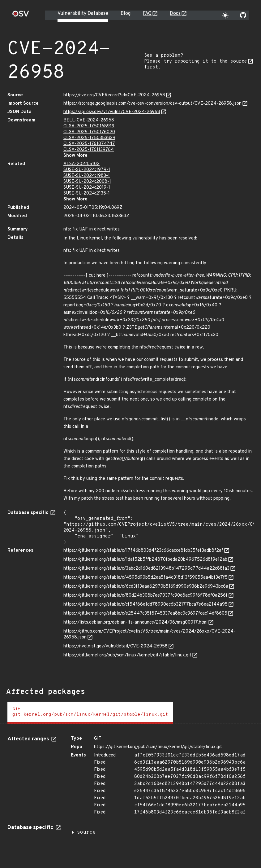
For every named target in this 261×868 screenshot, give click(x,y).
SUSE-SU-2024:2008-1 (87, 182)
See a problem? (164, 56)
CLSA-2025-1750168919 (89, 126)
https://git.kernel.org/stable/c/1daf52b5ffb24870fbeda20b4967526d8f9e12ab (145, 560)
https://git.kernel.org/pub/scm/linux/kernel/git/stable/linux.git (127, 655)
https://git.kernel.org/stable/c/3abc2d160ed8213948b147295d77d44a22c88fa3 (146, 569)
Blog (126, 14)
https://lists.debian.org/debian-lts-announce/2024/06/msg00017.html (135, 623)
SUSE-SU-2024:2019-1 (87, 188)
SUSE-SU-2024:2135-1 (87, 193)
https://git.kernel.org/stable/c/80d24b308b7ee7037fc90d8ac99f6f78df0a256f (145, 596)
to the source (229, 61)
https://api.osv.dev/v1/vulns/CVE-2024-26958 (112, 112)
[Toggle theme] (225, 15)
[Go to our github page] (243, 15)
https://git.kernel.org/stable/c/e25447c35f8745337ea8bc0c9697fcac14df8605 (145, 614)
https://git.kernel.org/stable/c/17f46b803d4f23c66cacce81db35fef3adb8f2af (143, 551)
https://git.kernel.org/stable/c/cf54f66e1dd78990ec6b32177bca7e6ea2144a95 (145, 605)
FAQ (147, 14)
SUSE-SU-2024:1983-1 (87, 176)
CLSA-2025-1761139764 (89, 150)
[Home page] (21, 16)
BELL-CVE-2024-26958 (89, 120)
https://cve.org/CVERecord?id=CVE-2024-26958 (114, 95)
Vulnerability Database (83, 14)
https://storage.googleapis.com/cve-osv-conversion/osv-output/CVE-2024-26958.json (152, 104)
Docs (175, 14)
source (86, 832)
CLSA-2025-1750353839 (89, 138)
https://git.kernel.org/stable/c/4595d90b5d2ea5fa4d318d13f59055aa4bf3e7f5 (145, 578)
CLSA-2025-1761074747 (89, 144)
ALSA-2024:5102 (81, 164)
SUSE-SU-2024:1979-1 (87, 170)
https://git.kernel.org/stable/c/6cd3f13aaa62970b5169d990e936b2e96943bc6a (146, 587)
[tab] (90, 713)
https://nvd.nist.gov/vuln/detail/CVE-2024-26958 (116, 646)
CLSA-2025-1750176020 (89, 132)
